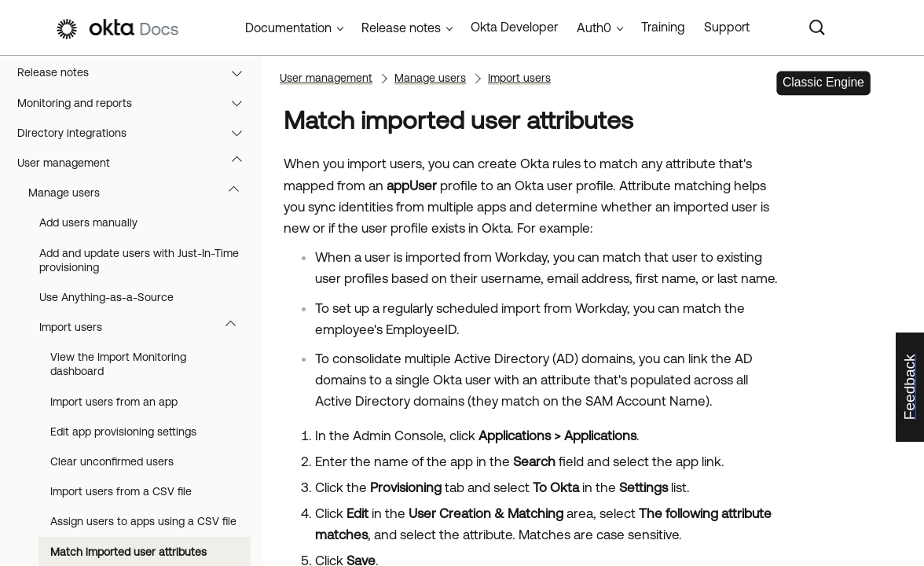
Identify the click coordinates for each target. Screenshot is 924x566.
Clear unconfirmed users (112, 461)
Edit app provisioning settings (123, 432)
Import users (145, 327)
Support (727, 27)
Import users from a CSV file (121, 491)
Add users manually (88, 222)
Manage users (141, 193)
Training (663, 27)
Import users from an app (114, 402)
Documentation (288, 28)
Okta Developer (514, 27)
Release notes (137, 72)
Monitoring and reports (137, 103)
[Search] (817, 28)
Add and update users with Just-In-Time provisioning (139, 260)
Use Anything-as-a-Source (106, 297)
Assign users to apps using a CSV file (143, 521)
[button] (240, 72)
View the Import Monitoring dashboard (118, 364)
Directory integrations (137, 133)
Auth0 (594, 28)
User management (137, 163)
